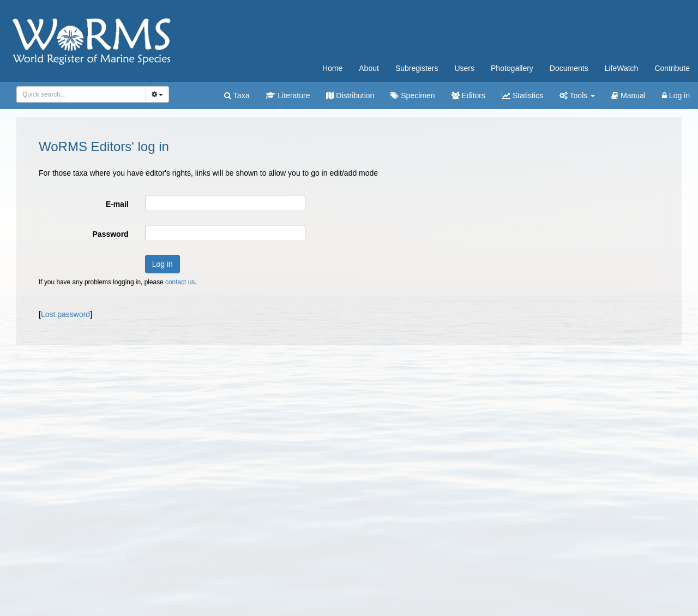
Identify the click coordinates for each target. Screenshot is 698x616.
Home (332, 68)
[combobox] (81, 94)
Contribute (672, 68)
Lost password (65, 314)
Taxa (237, 95)
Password (111, 234)
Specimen (413, 95)
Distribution (350, 95)
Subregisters (417, 68)
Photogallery (512, 68)
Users (464, 68)
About (369, 68)
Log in (676, 95)
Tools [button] (577, 95)
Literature (288, 95)
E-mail (117, 204)
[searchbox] (79, 94)
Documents (569, 68)
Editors (468, 95)
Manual (628, 95)
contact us (180, 282)
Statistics (522, 95)
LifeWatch (622, 68)
